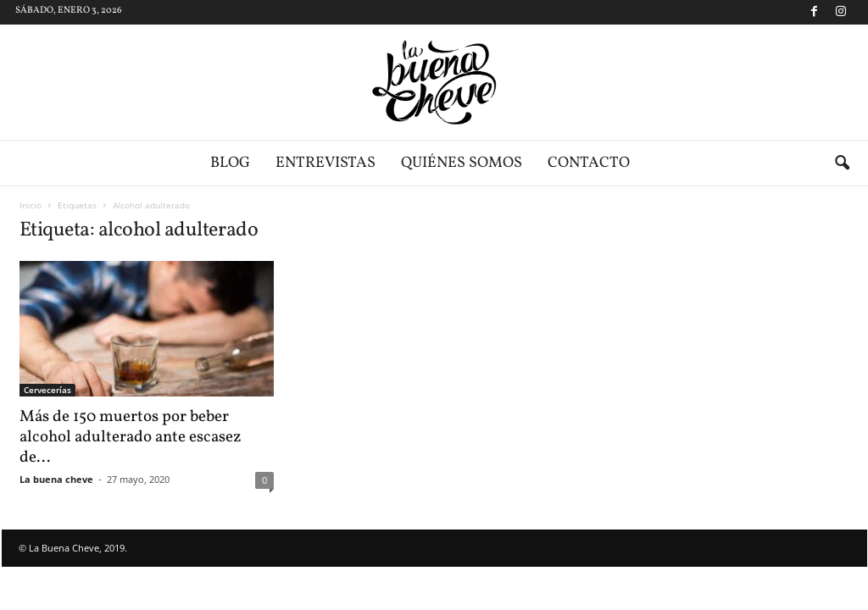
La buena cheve (56, 479)
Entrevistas (325, 163)
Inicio (31, 205)
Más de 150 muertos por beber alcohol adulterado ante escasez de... (131, 437)
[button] (842, 164)
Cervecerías (47, 390)
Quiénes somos (462, 163)
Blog (230, 163)
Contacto (589, 163)
